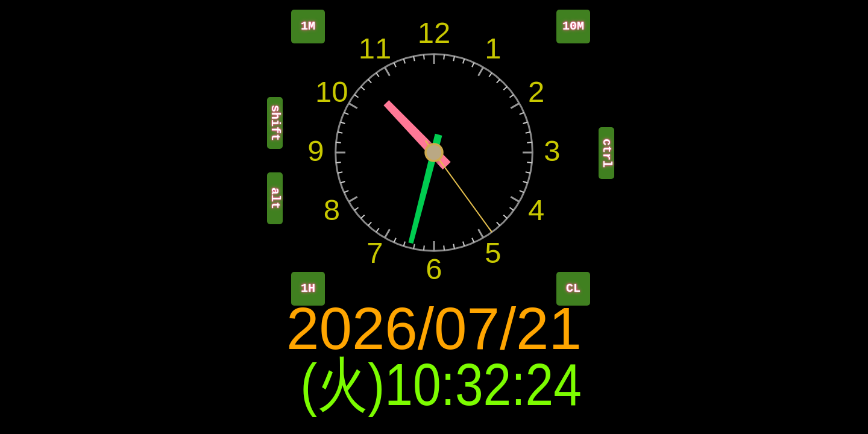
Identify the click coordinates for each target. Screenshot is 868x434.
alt (275, 198)
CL (573, 288)
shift (275, 123)
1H (308, 288)
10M (573, 26)
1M (308, 26)
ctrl (607, 153)
